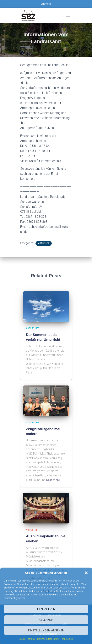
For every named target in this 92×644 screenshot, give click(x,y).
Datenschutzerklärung (48, 639)
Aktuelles (44, 243)
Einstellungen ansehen (46, 630)
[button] (86, 573)
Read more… (54, 480)
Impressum (68, 639)
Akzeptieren (46, 609)
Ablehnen (46, 620)
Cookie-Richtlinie (27, 639)
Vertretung (46, 4)
